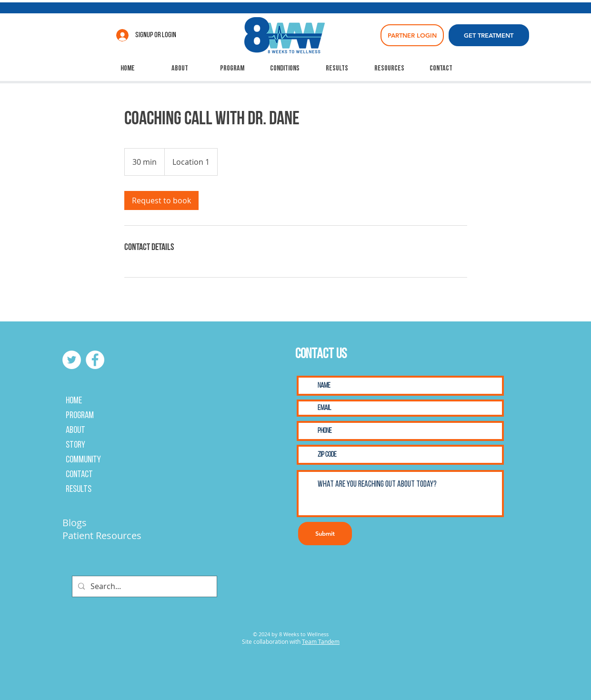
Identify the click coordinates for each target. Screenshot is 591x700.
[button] (285, 69)
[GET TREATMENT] (489, 35)
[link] (161, 200)
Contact (79, 475)
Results (79, 490)
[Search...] (144, 586)
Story (75, 445)
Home (74, 401)
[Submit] (325, 534)
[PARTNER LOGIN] (412, 35)
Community (83, 460)
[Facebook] (95, 360)
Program (80, 416)
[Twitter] (72, 360)
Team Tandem (321, 641)
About (75, 430)
